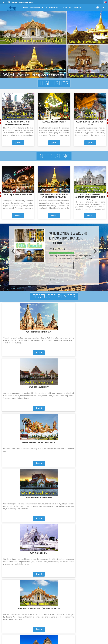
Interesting (54, 156)
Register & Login (8, 641)
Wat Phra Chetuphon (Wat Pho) (90, 123)
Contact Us (65, 7)
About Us (77, 7)
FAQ (76, 606)
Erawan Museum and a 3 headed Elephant (54, 443)
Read (63, 265)
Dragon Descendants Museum (90, 333)
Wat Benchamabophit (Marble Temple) (90, 388)
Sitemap (77, 623)
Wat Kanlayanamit (54, 331)
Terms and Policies (81, 609)
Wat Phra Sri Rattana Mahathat (90, 443)
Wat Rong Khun (54, 387)
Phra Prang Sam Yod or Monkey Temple (18, 443)
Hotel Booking (51, 7)
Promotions (43, 609)
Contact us (78, 616)
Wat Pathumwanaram (54, 497)
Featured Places (54, 296)
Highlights (54, 83)
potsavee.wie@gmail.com (16, 611)
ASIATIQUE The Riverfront (18, 194)
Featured (41, 620)
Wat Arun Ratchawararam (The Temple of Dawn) (54, 195)
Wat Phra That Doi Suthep (18, 497)
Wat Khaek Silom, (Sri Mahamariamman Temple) (18, 123)
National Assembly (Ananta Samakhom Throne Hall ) (90, 196)
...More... (54, 526)
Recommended (36, 7)
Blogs (40, 623)
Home (25, 7)
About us (77, 613)
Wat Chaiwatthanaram (18, 331)
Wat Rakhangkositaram (18, 387)
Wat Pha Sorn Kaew (90, 497)
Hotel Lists (78, 620)
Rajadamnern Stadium (54, 121)
